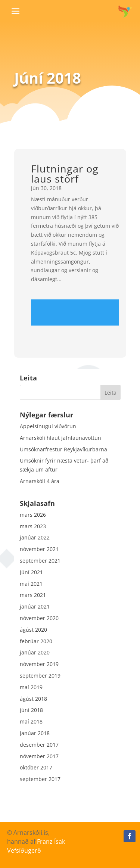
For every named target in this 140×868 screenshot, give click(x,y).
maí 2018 (31, 721)
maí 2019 (31, 687)
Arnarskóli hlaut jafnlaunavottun (60, 438)
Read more (75, 312)
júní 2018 (31, 710)
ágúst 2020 (33, 630)
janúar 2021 (35, 606)
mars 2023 (33, 526)
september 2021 (40, 561)
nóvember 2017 (39, 756)
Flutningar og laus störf (65, 174)
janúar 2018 (35, 733)
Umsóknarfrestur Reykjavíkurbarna (63, 449)
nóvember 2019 (39, 664)
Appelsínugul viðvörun (48, 426)
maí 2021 (31, 584)
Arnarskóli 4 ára (40, 481)
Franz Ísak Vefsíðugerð (36, 846)
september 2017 (40, 779)
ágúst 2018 (33, 699)
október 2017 (36, 767)
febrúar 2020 (36, 641)
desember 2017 (39, 745)
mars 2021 (33, 595)
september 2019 (40, 676)
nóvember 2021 (39, 549)
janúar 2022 (35, 537)
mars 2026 (33, 515)
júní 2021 (31, 572)
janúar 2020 (35, 652)
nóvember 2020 (39, 618)
